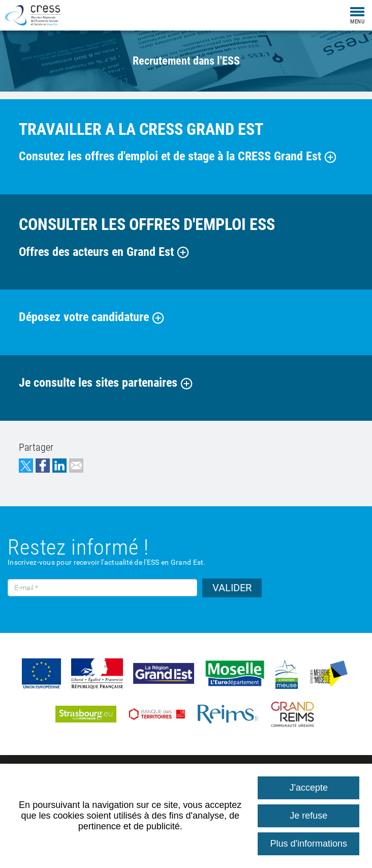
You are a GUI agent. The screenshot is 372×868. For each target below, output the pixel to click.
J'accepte (309, 788)
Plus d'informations (308, 844)
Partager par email (76, 466)
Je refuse (308, 816)
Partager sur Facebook (43, 466)
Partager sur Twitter (26, 466)
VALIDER (232, 588)
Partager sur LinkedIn (59, 466)
